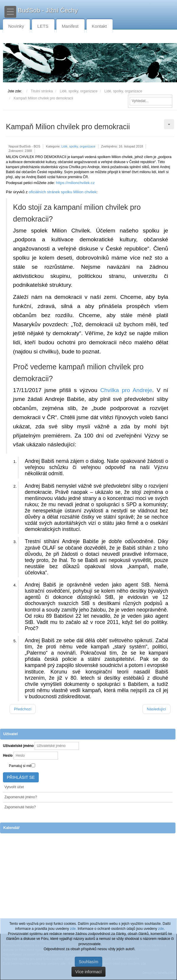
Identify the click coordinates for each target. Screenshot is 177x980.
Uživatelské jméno (18, 746)
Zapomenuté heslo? (20, 807)
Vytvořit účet (14, 787)
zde (161, 929)
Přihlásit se (21, 777)
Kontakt (99, 26)
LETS (43, 26)
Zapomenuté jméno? (21, 797)
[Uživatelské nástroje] (169, 124)
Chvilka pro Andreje (126, 390)
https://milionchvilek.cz (75, 183)
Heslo (8, 756)
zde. (73, 929)
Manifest (70, 26)
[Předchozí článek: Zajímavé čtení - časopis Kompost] (23, 709)
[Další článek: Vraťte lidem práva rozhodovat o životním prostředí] (156, 709)
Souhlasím (88, 962)
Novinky (16, 26)
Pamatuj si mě (20, 766)
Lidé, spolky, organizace (78, 146)
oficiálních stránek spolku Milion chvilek (62, 192)
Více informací (88, 972)
